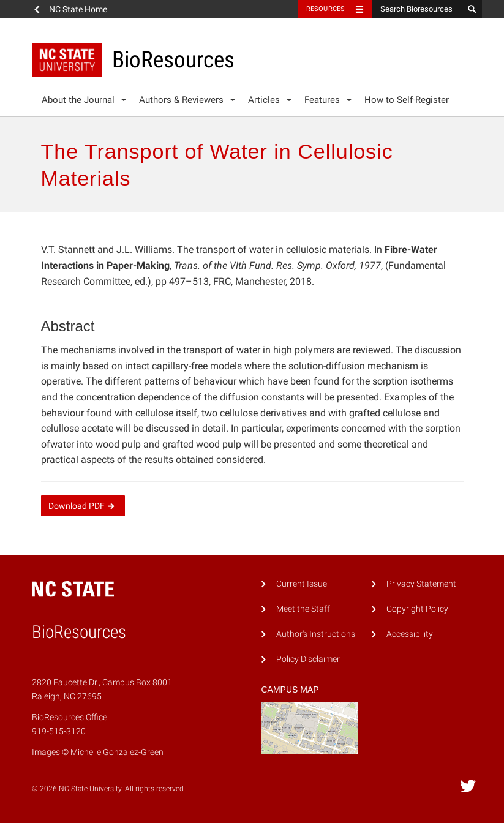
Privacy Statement (421, 584)
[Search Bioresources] (418, 9)
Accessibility (410, 634)
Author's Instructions (316, 634)
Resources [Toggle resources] (326, 9)
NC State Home (78, 9)
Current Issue (302, 584)
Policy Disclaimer (308, 659)
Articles (264, 100)
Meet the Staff (303, 609)
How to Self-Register (407, 100)
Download (83, 506)
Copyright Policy (417, 609)
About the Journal (78, 100)
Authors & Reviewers (181, 100)
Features (322, 100)
